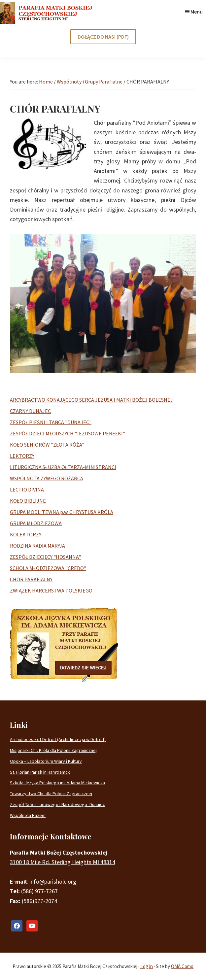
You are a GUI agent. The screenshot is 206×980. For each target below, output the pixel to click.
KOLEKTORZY (26, 534)
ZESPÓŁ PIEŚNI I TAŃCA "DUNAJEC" (51, 422)
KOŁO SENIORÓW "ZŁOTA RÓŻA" (47, 445)
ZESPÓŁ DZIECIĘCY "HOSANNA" (45, 557)
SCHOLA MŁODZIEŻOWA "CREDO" (48, 568)
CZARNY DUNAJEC (30, 411)
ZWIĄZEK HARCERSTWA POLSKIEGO (51, 591)
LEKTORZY (22, 456)
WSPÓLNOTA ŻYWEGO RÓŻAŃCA (47, 478)
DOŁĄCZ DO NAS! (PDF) (103, 37)
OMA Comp (182, 966)
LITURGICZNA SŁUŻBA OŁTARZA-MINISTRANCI (63, 467)
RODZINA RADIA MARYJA (37, 546)
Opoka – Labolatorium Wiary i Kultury (46, 761)
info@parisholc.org (53, 881)
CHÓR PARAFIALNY (31, 579)
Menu (197, 12)
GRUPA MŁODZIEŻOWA (36, 523)
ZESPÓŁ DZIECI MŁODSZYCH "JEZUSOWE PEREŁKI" (68, 433)
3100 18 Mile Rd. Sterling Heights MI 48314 (63, 862)
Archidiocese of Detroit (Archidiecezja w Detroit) (58, 739)
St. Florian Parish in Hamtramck (40, 772)
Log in (147, 966)
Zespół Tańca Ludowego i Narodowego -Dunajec (57, 804)
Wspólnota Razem (28, 815)
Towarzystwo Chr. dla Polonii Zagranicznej (51, 794)
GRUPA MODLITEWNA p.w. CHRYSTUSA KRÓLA (62, 512)
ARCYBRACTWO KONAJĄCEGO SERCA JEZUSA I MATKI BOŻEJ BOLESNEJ (91, 400)
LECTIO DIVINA (27, 490)
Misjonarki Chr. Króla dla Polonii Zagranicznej (53, 750)
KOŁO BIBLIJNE (28, 501)
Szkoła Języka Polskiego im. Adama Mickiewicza (57, 783)
